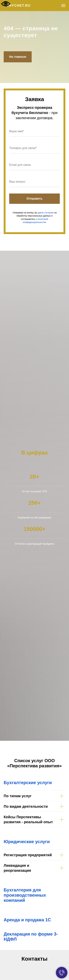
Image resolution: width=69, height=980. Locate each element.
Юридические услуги (27, 842)
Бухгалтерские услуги (28, 783)
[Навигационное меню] (63, 6)
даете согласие (46, 213)
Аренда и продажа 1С (27, 920)
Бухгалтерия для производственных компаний (25, 895)
